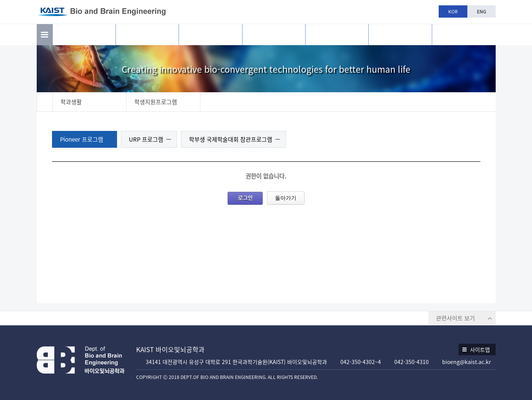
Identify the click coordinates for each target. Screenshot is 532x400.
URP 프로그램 (146, 139)
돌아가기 (286, 198)
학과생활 (337, 35)
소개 (84, 35)
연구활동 (147, 35)
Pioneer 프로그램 (82, 139)
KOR (453, 11)
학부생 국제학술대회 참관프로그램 (231, 139)
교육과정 (274, 35)
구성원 (210, 35)
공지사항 (400, 35)
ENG (482, 11)
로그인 (245, 198)
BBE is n (464, 32)
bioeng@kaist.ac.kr (466, 362)
